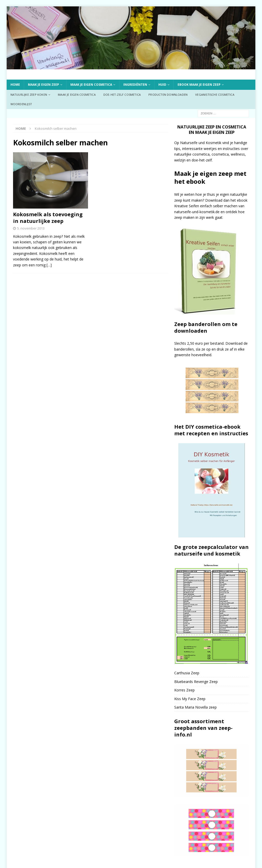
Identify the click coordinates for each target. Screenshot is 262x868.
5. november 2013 (31, 228)
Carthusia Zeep (187, 673)
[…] (49, 265)
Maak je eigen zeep (43, 85)
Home (15, 85)
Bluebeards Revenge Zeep (196, 682)
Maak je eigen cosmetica (91, 85)
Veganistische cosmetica (215, 95)
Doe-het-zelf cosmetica (122, 95)
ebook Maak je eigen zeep (199, 85)
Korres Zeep (184, 690)
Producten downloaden (168, 95)
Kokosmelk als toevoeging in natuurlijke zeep (48, 218)
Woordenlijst (21, 104)
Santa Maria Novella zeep (195, 707)
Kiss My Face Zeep (190, 699)
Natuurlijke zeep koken (29, 95)
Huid (162, 85)
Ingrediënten (135, 85)
